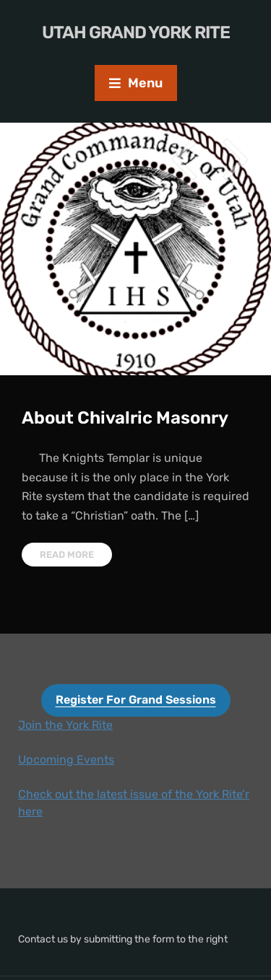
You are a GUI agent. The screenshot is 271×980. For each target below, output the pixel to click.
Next (235, 159)
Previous (184, 159)
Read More (67, 555)
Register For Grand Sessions (136, 700)
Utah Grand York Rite (136, 32)
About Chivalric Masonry (125, 418)
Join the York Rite (65, 725)
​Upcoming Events (66, 760)
